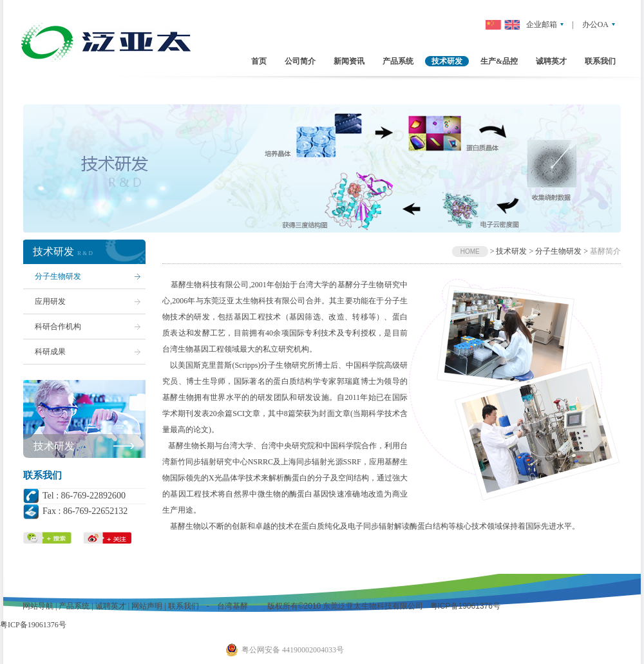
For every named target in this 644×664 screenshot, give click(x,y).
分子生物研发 (58, 276)
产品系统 (74, 606)
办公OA (595, 24)
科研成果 (50, 352)
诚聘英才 (111, 606)
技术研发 (54, 446)
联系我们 (184, 606)
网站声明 (147, 606)
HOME (470, 251)
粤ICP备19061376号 (464, 606)
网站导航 (38, 606)
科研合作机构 (58, 327)
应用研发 (50, 301)
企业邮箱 (542, 24)
